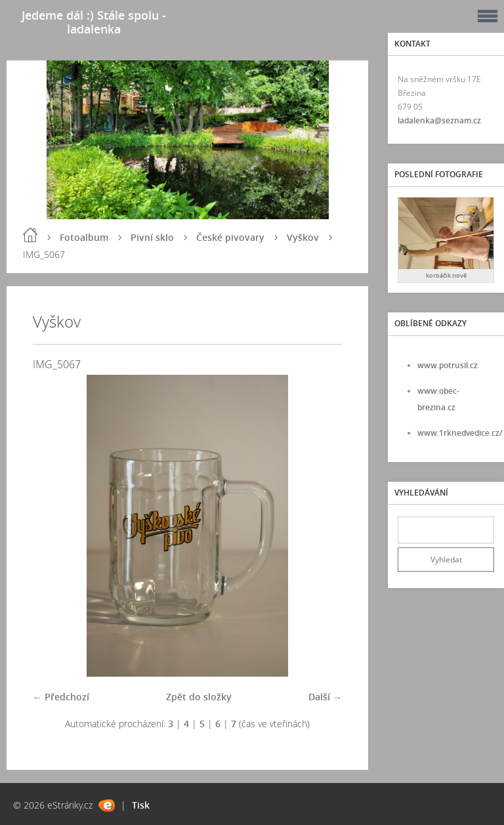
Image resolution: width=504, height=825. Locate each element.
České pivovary (230, 237)
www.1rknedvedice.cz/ (460, 433)
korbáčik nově (446, 275)
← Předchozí (61, 697)
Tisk (141, 805)
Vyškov (303, 237)
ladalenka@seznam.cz (439, 120)
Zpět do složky (199, 697)
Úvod (30, 235)
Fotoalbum (84, 237)
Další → (325, 697)
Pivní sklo (152, 237)
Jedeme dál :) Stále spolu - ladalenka (94, 22)
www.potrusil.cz (448, 365)
